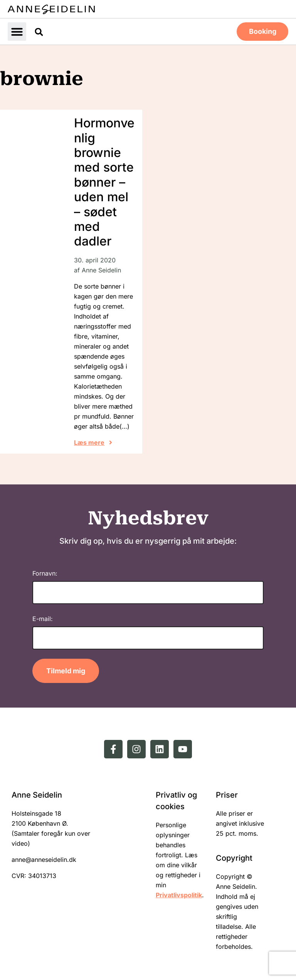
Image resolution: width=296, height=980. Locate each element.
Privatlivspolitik (179, 894)
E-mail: (43, 618)
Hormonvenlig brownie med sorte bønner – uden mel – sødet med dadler (104, 181)
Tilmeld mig (66, 670)
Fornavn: (45, 573)
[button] (17, 31)
